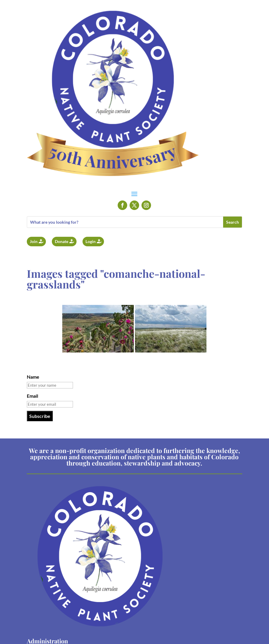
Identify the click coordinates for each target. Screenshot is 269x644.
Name (33, 377)
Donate (62, 241)
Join (34, 241)
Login (91, 241)
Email (32, 396)
